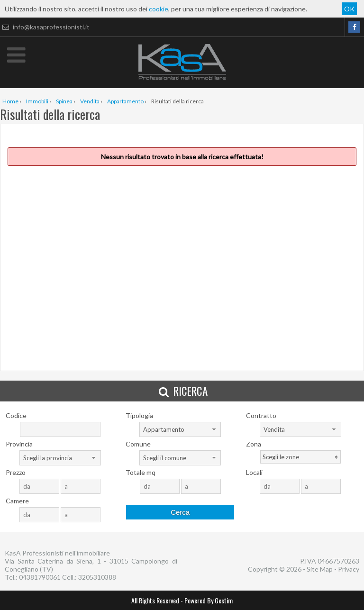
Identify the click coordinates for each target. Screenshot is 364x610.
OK (349, 9)
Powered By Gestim (209, 600)
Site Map (320, 569)
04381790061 (40, 577)
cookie (159, 9)
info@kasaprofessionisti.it (45, 27)
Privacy (349, 569)
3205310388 (97, 577)
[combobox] (180, 429)
